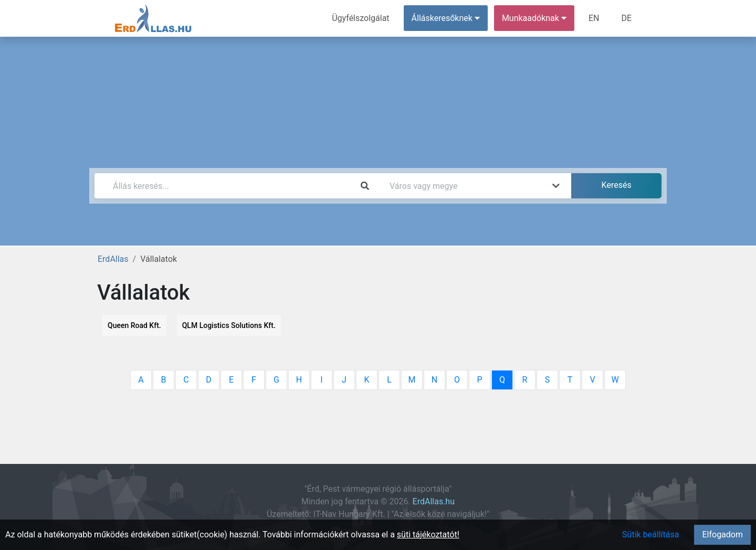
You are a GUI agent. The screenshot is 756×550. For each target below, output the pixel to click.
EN (594, 18)
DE (626, 18)
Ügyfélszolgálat (360, 18)
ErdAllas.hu (434, 501)
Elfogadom (722, 535)
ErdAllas (113, 259)
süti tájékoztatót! (428, 535)
